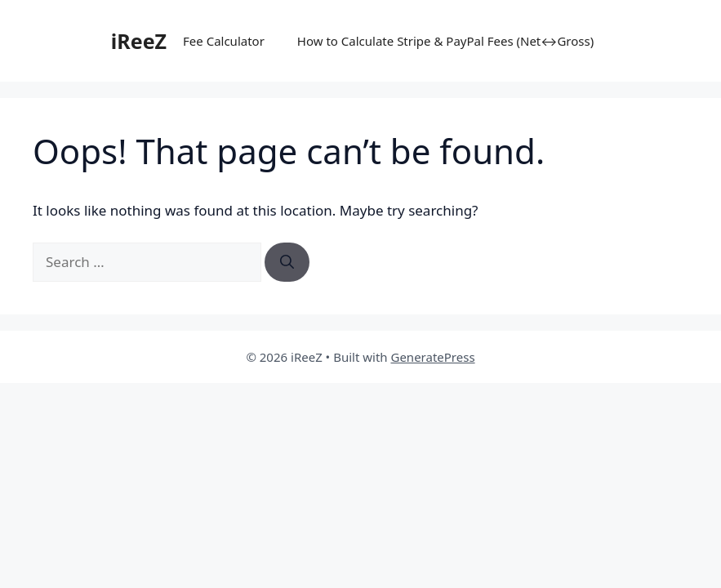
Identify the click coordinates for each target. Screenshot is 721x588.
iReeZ (139, 41)
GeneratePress (432, 357)
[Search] (287, 262)
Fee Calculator (224, 41)
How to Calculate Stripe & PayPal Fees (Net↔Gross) (445, 41)
